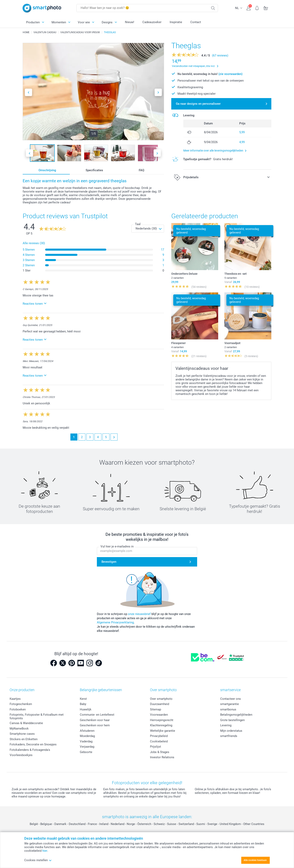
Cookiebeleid (159, 741)
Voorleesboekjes (21, 755)
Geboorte (86, 752)
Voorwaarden (159, 715)
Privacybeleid (159, 736)
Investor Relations (162, 757)
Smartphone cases (22, 734)
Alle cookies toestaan (255, 860)
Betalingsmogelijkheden (236, 715)
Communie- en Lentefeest (97, 715)
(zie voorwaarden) (230, 74)
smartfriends (229, 736)
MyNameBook (19, 729)
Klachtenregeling (161, 725)
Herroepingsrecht (162, 720)
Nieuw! (130, 22)
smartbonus (228, 709)
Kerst (83, 699)
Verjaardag (87, 747)
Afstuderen (87, 731)
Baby (83, 704)
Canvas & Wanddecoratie (26, 723)
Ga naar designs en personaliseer (198, 104)
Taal (138, 224)
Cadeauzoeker (152, 22)
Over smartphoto (161, 699)
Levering (226, 725)
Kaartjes (15, 699)
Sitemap (156, 709)
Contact (196, 22)
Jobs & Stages (160, 752)
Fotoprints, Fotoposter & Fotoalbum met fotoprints (37, 716)
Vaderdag (86, 741)
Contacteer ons (231, 699)
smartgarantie (230, 704)
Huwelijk (86, 709)
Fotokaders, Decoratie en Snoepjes (33, 744)
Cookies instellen (38, 860)
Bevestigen (109, 562)
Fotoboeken (18, 709)
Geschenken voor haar (95, 720)
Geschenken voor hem (95, 725)
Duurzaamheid (160, 704)
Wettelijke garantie (163, 731)
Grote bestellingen (232, 720)
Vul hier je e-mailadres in (117, 547)
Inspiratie (176, 22)
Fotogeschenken (21, 704)
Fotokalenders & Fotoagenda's (30, 750)
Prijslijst (156, 747)
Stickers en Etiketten (24, 739)
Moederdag (87, 736)
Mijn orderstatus (231, 731)
